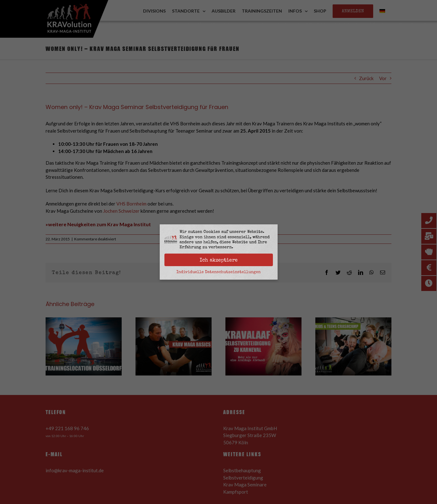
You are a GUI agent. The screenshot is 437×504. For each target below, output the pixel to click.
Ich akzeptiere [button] (219, 260)
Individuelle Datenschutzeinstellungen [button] (218, 272)
